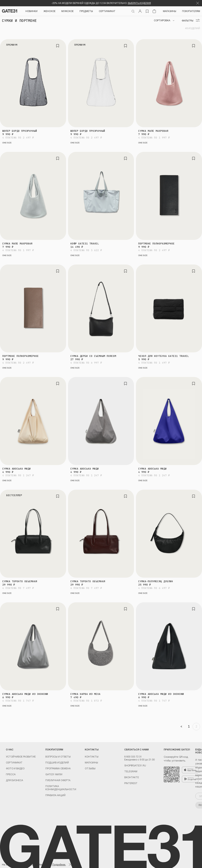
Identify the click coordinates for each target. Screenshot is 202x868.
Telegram (131, 771)
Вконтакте (132, 777)
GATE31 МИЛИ (54, 774)
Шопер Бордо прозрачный (20, 131)
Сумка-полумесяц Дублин (156, 581)
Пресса (11, 774)
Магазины (170, 11)
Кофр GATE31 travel (85, 244)
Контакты (92, 757)
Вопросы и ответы (58, 757)
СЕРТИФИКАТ (107, 11)
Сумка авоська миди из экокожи (25, 694)
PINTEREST (131, 783)
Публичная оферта (58, 780)
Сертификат (14, 762)
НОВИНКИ (31, 11)
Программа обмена (58, 768)
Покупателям (191, 11)
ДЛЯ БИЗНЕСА (14, 780)
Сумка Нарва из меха (85, 694)
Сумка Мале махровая (153, 131)
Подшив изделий (57, 762)
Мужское (67, 11)
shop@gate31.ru (135, 765)
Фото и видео (15, 768)
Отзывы (90, 768)
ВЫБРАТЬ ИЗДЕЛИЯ (139, 3)
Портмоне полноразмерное (156, 244)
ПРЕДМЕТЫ (86, 11)
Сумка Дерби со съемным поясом (93, 356)
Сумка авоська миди (17, 469)
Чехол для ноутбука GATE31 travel (164, 356)
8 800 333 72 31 (133, 757)
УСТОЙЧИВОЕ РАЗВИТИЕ (21, 757)
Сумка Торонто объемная (20, 581)
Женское (49, 11)
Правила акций (55, 795)
